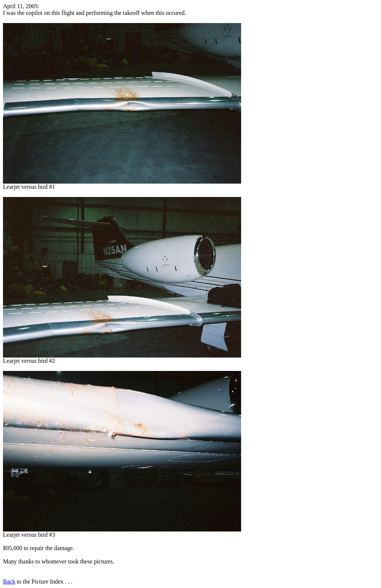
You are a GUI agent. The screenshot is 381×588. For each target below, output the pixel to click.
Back (9, 581)
